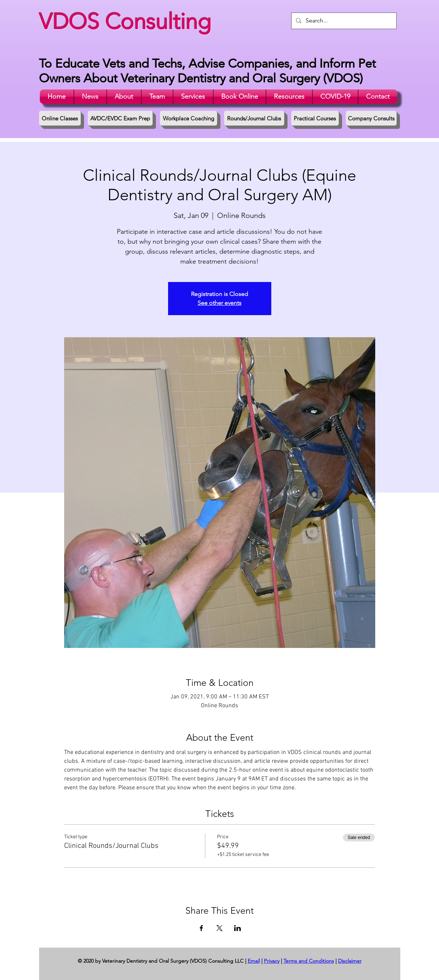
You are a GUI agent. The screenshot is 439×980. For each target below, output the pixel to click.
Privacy (272, 961)
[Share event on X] (219, 928)
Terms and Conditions (309, 961)
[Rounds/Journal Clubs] (254, 118)
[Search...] (343, 21)
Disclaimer (350, 961)
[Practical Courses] (315, 118)
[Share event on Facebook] (201, 928)
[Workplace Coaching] (189, 118)
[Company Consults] (371, 118)
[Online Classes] (60, 118)
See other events (219, 303)
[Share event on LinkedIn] (238, 928)
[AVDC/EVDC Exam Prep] (120, 118)
